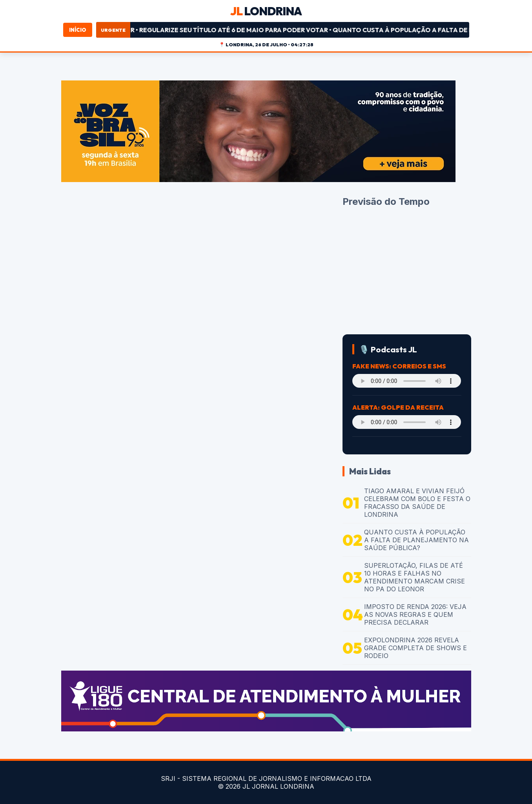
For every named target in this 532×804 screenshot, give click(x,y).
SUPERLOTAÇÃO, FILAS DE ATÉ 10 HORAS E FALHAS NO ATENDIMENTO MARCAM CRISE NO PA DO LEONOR (414, 577)
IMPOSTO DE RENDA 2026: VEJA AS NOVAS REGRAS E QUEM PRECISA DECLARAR (415, 614)
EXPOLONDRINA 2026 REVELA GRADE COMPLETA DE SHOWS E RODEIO (415, 648)
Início (78, 30)
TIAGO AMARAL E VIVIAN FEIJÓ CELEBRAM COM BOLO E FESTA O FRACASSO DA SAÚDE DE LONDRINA (417, 503)
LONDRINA (266, 11)
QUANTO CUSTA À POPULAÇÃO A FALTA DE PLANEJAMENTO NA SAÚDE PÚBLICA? (416, 540)
